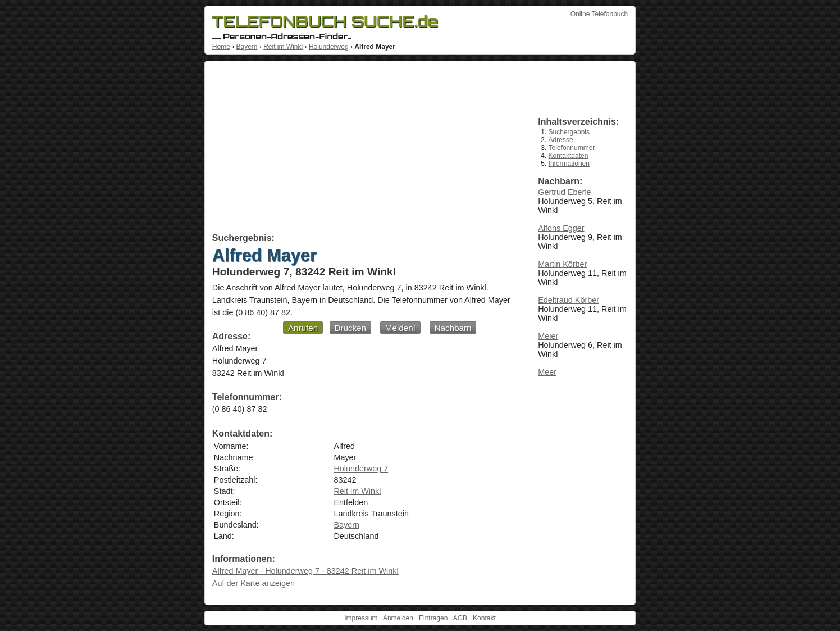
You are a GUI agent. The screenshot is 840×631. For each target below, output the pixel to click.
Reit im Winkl (283, 47)
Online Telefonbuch (599, 14)
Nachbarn (453, 328)
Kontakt (484, 618)
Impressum (361, 618)
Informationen (569, 164)
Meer (547, 372)
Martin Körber (562, 264)
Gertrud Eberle (564, 192)
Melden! (400, 328)
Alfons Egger (561, 228)
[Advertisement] (362, 149)
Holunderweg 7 (361, 469)
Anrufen (303, 328)
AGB (460, 618)
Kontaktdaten (569, 156)
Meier (548, 336)
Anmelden (398, 618)
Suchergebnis (569, 132)
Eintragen (433, 618)
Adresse (561, 140)
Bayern (246, 47)
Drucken (351, 328)
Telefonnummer (572, 148)
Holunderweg (329, 47)
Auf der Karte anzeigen (254, 583)
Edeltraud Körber (569, 300)
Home (221, 47)
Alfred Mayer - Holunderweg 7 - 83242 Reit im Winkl (305, 571)
